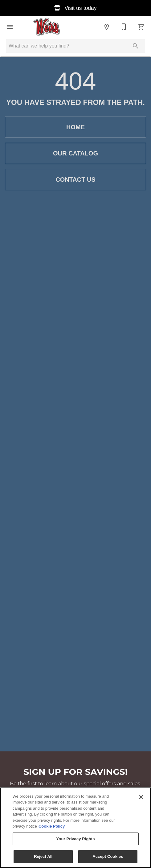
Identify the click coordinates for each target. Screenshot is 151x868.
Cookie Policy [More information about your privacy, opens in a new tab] (52, 826)
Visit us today (75, 8)
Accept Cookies (108, 856)
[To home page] (47, 27)
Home (75, 127)
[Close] (141, 797)
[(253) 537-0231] (124, 27)
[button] (10, 27)
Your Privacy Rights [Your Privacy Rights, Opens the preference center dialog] (75, 839)
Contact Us (75, 180)
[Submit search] (136, 46)
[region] (75, 828)
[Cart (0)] (141, 27)
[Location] (107, 27)
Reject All (43, 856)
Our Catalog (75, 153)
